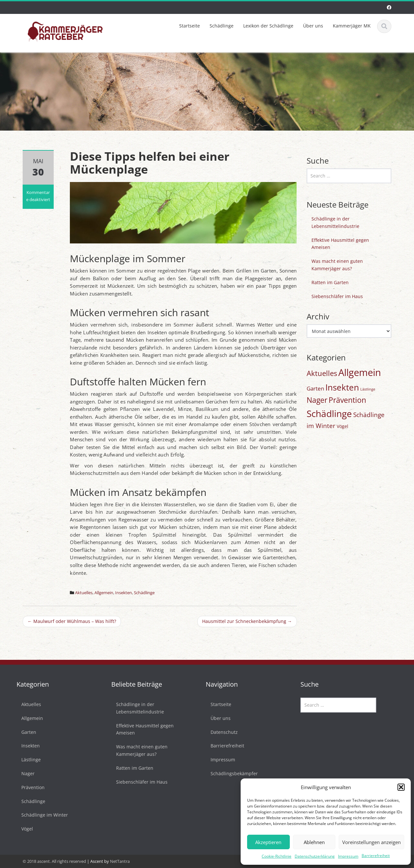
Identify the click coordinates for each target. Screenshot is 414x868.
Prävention (28, 787)
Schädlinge (222, 26)
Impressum (348, 856)
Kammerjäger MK (352, 26)
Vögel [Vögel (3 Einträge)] (343, 426)
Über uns (313, 26)
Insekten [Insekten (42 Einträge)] (342, 387)
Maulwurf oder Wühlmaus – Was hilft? (72, 621)
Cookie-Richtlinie (277, 856)
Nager (23, 773)
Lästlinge (27, 760)
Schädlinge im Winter (40, 815)
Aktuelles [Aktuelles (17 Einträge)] (322, 373)
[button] (401, 787)
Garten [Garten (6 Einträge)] (315, 388)
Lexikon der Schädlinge (268, 26)
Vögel (23, 829)
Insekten (124, 593)
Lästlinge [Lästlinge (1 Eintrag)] (368, 389)
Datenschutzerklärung (315, 856)
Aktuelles (84, 593)
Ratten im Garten (330, 282)
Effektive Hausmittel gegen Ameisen (340, 244)
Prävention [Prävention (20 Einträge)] (347, 400)
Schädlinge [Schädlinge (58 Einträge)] (329, 413)
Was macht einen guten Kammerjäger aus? (337, 265)
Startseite (190, 26)
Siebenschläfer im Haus (337, 296)
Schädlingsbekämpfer (230, 773)
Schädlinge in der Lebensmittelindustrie (335, 222)
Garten (24, 732)
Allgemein (104, 593)
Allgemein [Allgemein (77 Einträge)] (360, 372)
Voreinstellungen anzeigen (371, 842)
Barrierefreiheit (376, 856)
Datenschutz (220, 732)
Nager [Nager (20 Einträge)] (317, 400)
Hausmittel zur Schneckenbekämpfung (247, 621)
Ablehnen (314, 842)
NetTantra (120, 861)
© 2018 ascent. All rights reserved (54, 861)
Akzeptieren (268, 842)
